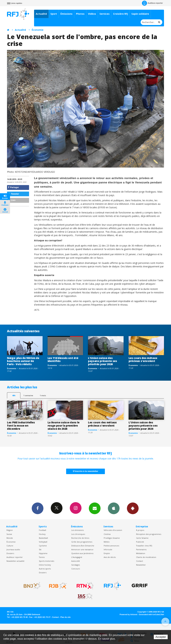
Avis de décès (110, 557)
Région (10, 530)
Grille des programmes (82, 542)
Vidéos (92, 14)
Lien (12, 200)
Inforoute (108, 549)
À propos (140, 530)
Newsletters (95, 508)
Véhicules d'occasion (113, 530)
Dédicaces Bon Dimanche (83, 546)
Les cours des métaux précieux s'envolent (143, 360)
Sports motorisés (47, 561)
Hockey (42, 534)
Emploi (107, 553)
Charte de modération (146, 557)
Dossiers (10, 553)
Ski (40, 549)
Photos (80, 14)
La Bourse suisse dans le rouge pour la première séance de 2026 (64, 426)
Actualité (41, 14)
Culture (10, 546)
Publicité (140, 542)
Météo (107, 542)
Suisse (9, 534)
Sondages (76, 565)
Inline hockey (45, 565)
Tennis (42, 557)
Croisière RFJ (120, 14)
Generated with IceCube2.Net (151, 614)
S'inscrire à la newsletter (85, 471)
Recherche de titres (80, 538)
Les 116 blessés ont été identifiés (63, 360)
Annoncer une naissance (82, 549)
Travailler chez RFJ (144, 546)
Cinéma (107, 534)
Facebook (38, 508)
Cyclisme (43, 546)
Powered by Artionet (129, 614)
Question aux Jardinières (82, 553)
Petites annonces (111, 546)
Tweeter (14, 194)
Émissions (66, 14)
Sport (54, 14)
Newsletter (141, 565)
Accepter (161, 637)
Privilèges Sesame (112, 538)
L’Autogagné (77, 557)
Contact (140, 561)
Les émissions (77, 530)
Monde (10, 538)
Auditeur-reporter (152, 3)
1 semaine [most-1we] (28, 395)
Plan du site (66, 617)
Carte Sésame (142, 538)
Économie (38, 30)
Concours (76, 569)
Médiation (141, 553)
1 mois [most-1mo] (43, 395)
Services (105, 14)
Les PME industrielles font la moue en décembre (21, 426)
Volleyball (43, 542)
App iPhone (114, 508)
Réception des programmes (149, 534)
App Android (133, 508)
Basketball (43, 538)
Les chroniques (78, 534)
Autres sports (45, 569)
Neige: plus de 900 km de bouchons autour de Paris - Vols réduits (23, 361)
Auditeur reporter (15, 557)
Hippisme (43, 553)
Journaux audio (13, 549)
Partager (13, 187)
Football (42, 530)
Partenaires (141, 549)
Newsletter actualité (15, 561)
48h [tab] (14, 395)
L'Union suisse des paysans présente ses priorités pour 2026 (103, 361)
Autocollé (76, 561)
